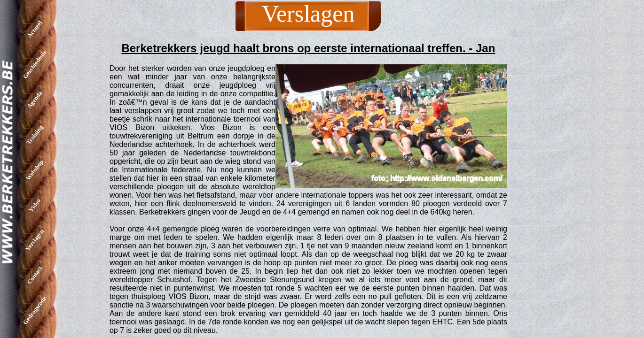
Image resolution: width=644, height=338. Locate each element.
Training (35, 134)
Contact (35, 275)
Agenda (35, 100)
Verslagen (35, 240)
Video (35, 205)
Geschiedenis (35, 64)
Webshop (35, 170)
